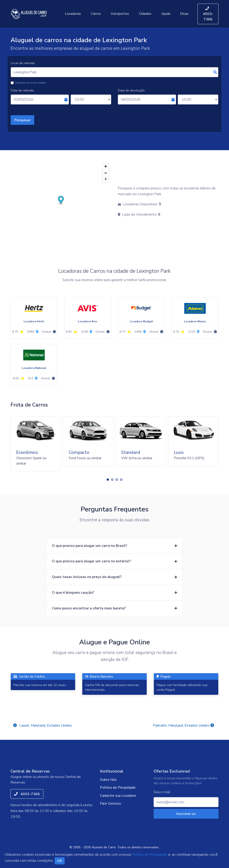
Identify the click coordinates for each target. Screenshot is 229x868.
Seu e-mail (162, 792)
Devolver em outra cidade (30, 83)
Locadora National (34, 368)
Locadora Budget (141, 321)
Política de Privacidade (118, 788)
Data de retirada (22, 90)
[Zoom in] (106, 166)
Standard (131, 452)
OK (60, 861)
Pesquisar (22, 120)
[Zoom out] (106, 173)
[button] (108, 480)
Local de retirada (23, 63)
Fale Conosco (110, 803)
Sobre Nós (108, 780)
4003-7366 (208, 14)
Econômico (27, 452)
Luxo (179, 452)
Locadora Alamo (195, 321)
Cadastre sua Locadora (118, 796)
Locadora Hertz (34, 321)
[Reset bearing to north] (106, 179)
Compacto (79, 452)
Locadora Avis (88, 321)
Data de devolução (131, 90)
